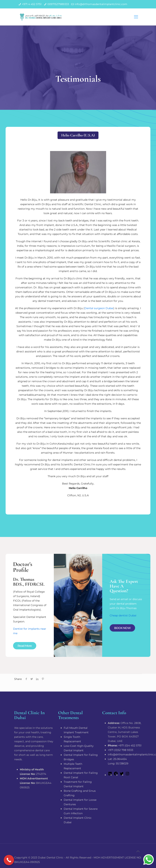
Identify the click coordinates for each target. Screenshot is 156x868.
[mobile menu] (136, 17)
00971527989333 (58, 4)
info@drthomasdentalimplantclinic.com (101, 4)
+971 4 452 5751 (32, 4)
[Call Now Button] (9, 860)
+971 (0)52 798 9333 (121, 750)
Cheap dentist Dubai (123, 615)
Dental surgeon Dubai (99, 308)
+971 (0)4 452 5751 (125, 745)
